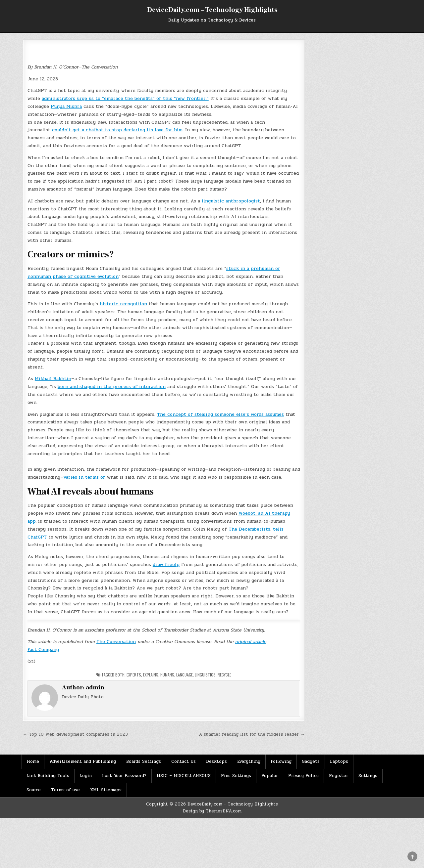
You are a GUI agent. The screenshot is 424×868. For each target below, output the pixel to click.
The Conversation (116, 642)
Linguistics (205, 675)
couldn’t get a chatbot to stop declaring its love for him (117, 130)
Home (33, 761)
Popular (270, 776)
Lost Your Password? (124, 776)
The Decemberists (249, 529)
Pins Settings (236, 776)
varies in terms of (84, 477)
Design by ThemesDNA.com (212, 811)
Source (34, 790)
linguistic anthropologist (231, 201)
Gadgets (311, 761)
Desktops (216, 761)
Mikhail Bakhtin (53, 379)
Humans (167, 675)
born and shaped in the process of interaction (112, 387)
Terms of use (65, 790)
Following (281, 761)
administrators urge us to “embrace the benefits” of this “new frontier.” (125, 98)
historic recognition (123, 304)
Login (86, 776)
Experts (134, 675)
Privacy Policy (303, 776)
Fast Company (43, 650)
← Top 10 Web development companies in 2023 (75, 734)
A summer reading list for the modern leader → (252, 734)
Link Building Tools (48, 776)
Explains (151, 675)
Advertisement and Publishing (83, 761)
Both (120, 675)
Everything (249, 761)
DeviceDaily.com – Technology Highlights (212, 10)
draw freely (166, 564)
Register (339, 776)
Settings (368, 776)
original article (251, 642)
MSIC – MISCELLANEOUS (184, 776)
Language (185, 675)
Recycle (224, 675)
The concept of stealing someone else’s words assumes (220, 414)
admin (95, 688)
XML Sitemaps (106, 790)
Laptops (339, 761)
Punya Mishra (66, 106)
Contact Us (184, 761)
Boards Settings (144, 761)
